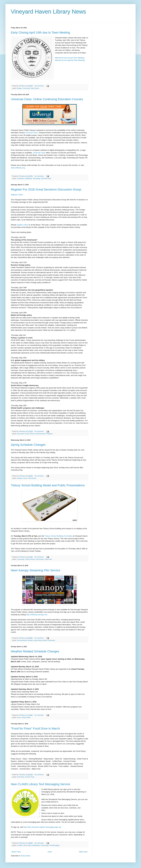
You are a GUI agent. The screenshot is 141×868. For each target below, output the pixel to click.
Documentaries (22, 640)
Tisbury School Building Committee (59, 536)
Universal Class (31, 133)
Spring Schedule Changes (28, 445)
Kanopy (30, 640)
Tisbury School (30, 559)
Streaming (51, 640)
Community (26, 88)
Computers (21, 178)
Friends (32, 434)
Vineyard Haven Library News (48, 12)
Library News (38, 640)
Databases (29, 178)
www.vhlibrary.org (18, 168)
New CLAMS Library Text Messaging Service (40, 784)
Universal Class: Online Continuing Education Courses (47, 99)
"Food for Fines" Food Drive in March (35, 728)
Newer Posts (16, 852)
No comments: (40, 86)
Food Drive (21, 777)
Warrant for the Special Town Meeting (70, 60)
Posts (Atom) (25, 856)
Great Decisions (40, 434)
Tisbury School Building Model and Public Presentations (48, 485)
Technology (36, 178)
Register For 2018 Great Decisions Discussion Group (46, 189)
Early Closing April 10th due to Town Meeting (40, 33)
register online (23, 225)
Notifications (36, 845)
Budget (19, 88)
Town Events (35, 88)
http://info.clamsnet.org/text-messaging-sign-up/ (42, 827)
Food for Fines (30, 777)
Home (50, 852)
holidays (20, 478)
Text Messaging (54, 845)
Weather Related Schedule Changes (35, 651)
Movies (45, 640)
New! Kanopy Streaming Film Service (36, 570)
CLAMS (20, 845)
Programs (50, 434)
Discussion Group (23, 434)
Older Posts (83, 852)
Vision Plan (48, 559)
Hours (25, 478)
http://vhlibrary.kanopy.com (37, 615)
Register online (17, 195)
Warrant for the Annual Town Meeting (70, 58)
